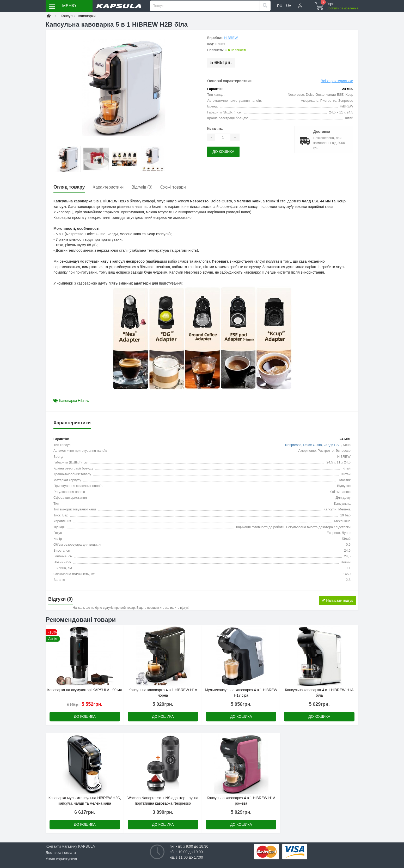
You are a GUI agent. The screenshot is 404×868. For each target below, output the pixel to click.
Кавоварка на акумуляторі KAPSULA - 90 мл (85, 690)
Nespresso (293, 445)
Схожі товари (173, 187)
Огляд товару (69, 187)
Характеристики (108, 187)
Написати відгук (337, 600)
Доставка (322, 131)
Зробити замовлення (342, 8)
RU (280, 6)
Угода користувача (61, 859)
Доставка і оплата (61, 853)
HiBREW (231, 38)
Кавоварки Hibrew (74, 401)
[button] (300, 6)
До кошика (223, 152)
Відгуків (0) (142, 187)
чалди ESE (332, 445)
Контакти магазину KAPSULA (70, 846)
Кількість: (215, 129)
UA (289, 6)
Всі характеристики (337, 81)
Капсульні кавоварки (78, 16)
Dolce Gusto (313, 445)
